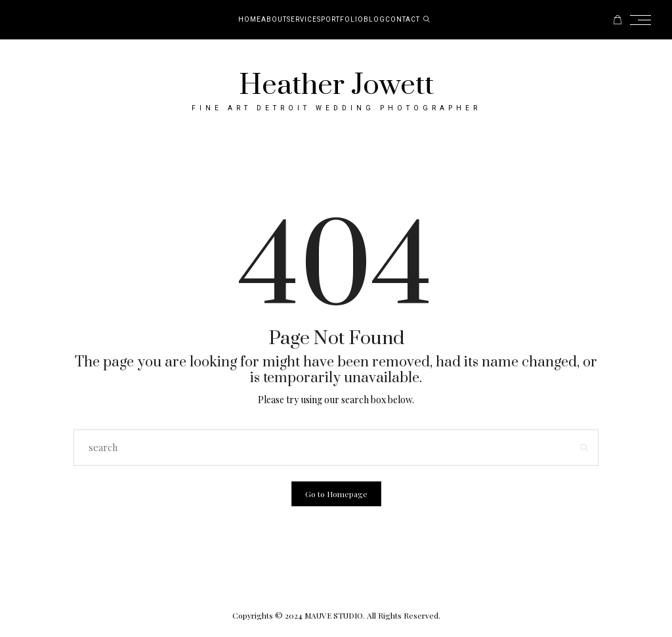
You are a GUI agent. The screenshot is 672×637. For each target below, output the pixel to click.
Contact (403, 20)
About (274, 20)
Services (304, 20)
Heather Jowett (336, 85)
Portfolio (342, 20)
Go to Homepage (336, 494)
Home (250, 20)
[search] (427, 20)
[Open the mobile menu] (644, 20)
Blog (374, 20)
